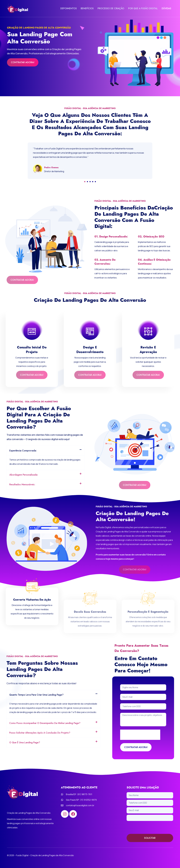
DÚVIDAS (166, 8)
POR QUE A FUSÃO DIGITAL (143, 8)
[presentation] (147, 827)
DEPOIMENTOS (69, 8)
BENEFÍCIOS (87, 8)
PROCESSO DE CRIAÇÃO (111, 8)
